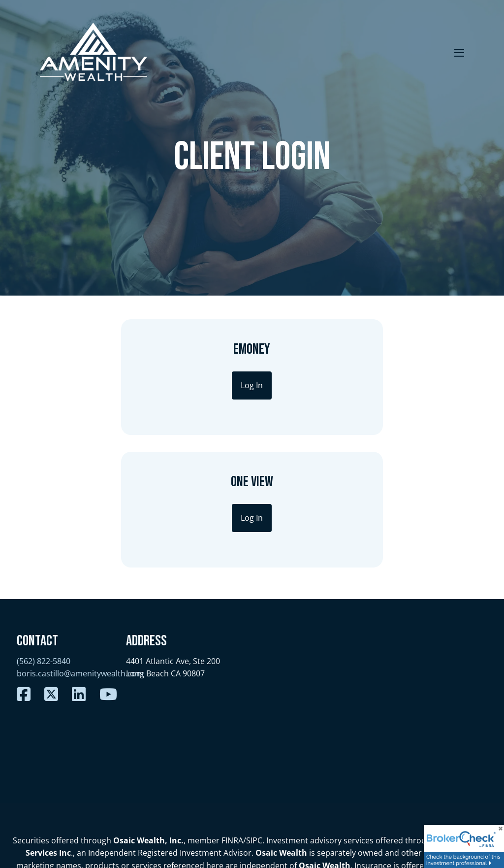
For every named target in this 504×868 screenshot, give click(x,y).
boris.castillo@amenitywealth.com (80, 541)
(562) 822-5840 (44, 529)
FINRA (232, 707)
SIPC (254, 707)
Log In (171, 385)
